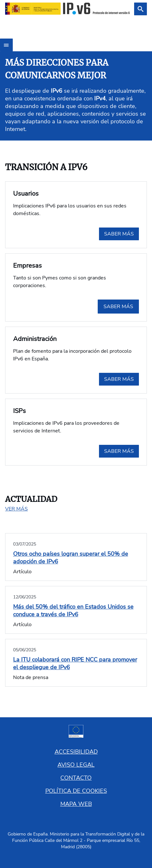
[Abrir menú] (6, 45)
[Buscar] (141, 9)
